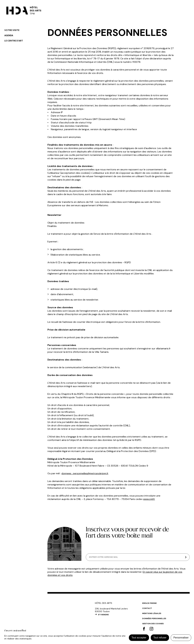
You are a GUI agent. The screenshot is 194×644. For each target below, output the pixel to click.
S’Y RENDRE (103, 615)
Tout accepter (139, 638)
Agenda (9, 35)
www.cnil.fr (149, 499)
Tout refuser (160, 638)
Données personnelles (154, 618)
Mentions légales (152, 613)
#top (187, 604)
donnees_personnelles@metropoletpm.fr (85, 473)
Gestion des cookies (153, 624)
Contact (147, 608)
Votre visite (12, 30)
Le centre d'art (14, 41)
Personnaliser (181, 638)
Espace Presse (149, 603)
